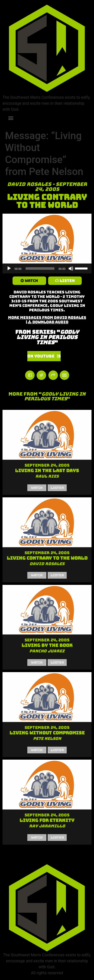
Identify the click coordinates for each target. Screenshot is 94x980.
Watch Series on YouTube (44, 356)
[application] (47, 268)
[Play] (9, 268)
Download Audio (50, 322)
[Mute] (71, 268)
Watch (31, 281)
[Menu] (11, 118)
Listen (67, 281)
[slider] (40, 268)
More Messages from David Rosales (47, 318)
